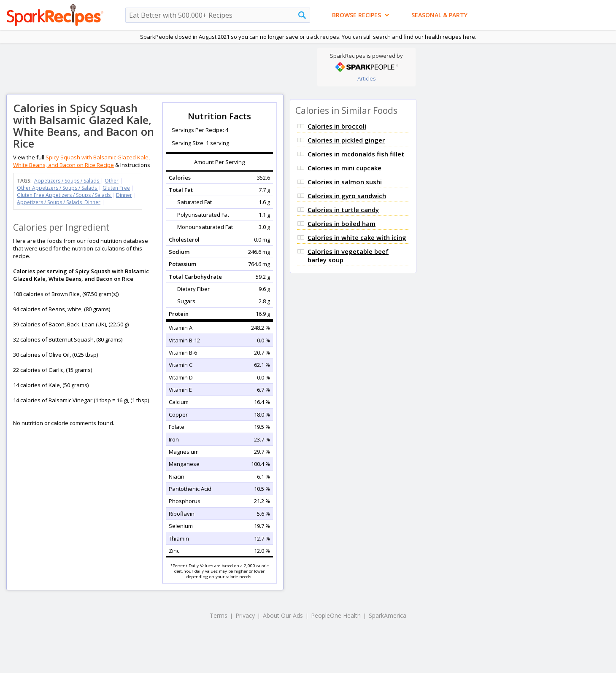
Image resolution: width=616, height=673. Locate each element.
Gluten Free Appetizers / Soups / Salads (64, 195)
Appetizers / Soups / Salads (67, 181)
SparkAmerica (388, 615)
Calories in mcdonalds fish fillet (356, 154)
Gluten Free (116, 188)
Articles (367, 78)
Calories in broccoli (337, 126)
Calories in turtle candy (343, 210)
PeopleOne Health (336, 615)
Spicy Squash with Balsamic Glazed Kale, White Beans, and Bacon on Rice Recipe (81, 161)
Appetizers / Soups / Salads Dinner (59, 202)
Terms (219, 615)
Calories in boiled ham (342, 223)
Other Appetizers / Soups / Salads (58, 188)
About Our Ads (283, 615)
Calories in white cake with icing (357, 237)
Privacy (245, 615)
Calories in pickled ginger (346, 140)
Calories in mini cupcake (344, 168)
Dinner (124, 195)
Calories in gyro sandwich (347, 196)
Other (112, 181)
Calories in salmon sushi (345, 182)
